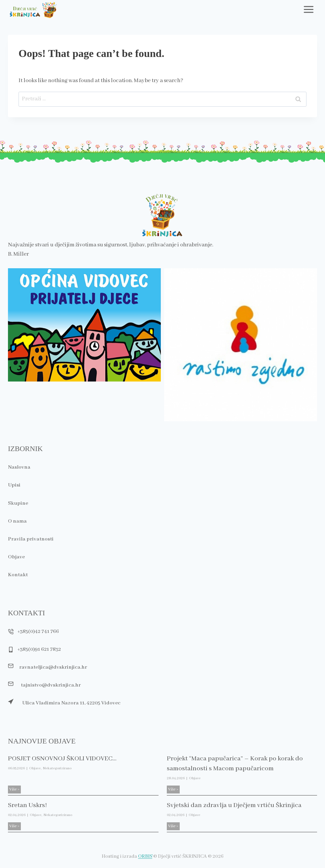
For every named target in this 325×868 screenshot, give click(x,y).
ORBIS (145, 856)
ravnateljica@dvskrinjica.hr (54, 666)
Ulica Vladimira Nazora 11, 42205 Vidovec (73, 703)
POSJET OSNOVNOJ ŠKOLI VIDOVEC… (65, 759)
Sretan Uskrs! (28, 805)
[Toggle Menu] (309, 9)
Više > (15, 790)
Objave (35, 768)
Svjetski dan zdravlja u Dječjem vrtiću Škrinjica (237, 805)
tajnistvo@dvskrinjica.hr (52, 684)
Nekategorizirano (57, 768)
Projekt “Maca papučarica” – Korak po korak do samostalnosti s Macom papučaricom (238, 764)
